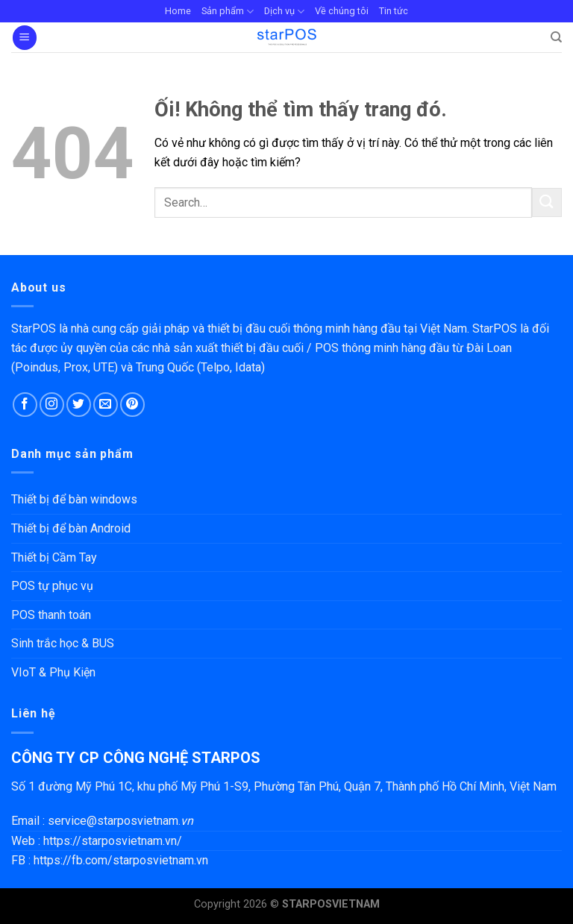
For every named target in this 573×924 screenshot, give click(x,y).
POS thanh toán (51, 615)
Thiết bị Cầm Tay (54, 557)
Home (178, 11)
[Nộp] (547, 202)
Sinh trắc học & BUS (63, 643)
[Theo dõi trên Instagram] (52, 405)
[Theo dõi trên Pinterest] (132, 405)
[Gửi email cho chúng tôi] (106, 405)
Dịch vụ (284, 12)
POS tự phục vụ (52, 586)
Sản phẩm (228, 12)
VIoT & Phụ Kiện (53, 672)
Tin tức (394, 11)
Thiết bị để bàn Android (71, 528)
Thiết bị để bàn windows (74, 499)
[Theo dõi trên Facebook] (25, 405)
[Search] (556, 37)
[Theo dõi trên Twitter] (79, 405)
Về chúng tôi (342, 11)
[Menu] (25, 38)
